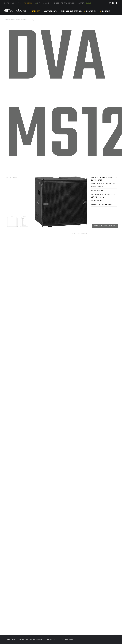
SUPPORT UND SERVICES (72, 11)
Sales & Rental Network (65, 3)
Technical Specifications (30, 639)
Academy (47, 3)
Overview (10, 639)
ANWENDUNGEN (50, 11)
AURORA (85, 3)
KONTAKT (106, 11)
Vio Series (28, 3)
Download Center (12, 3)
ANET (38, 3)
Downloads (52, 639)
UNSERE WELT (92, 11)
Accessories (67, 639)
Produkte (35, 11)
